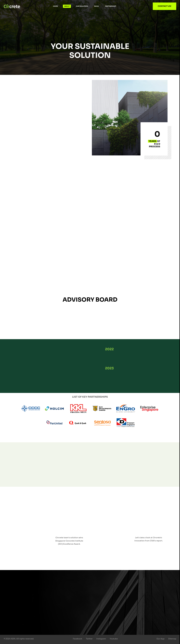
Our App (160, 639)
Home (55, 6)
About (67, 6)
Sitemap (172, 639)
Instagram (101, 639)
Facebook (77, 639)
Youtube (114, 639)
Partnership (110, 6)
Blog (97, 6)
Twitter (89, 639)
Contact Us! (164, 6)
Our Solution (82, 6)
